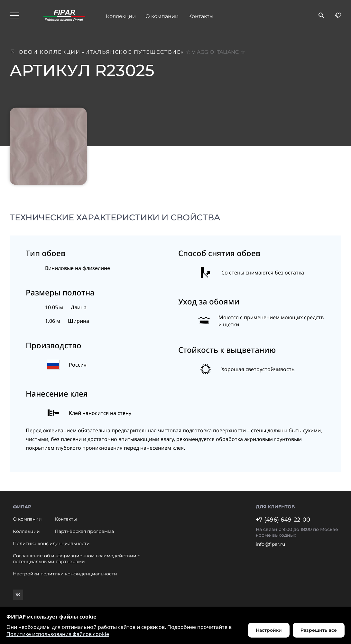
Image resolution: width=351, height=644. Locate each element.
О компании (162, 16)
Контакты (201, 16)
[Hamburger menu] (14, 16)
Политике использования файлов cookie (58, 634)
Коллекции (121, 16)
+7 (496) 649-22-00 (283, 520)
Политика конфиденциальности (51, 543)
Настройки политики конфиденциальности (65, 574)
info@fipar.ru (270, 544)
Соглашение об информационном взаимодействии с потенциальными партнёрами (77, 559)
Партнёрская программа (84, 531)
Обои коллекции (132, 52)
